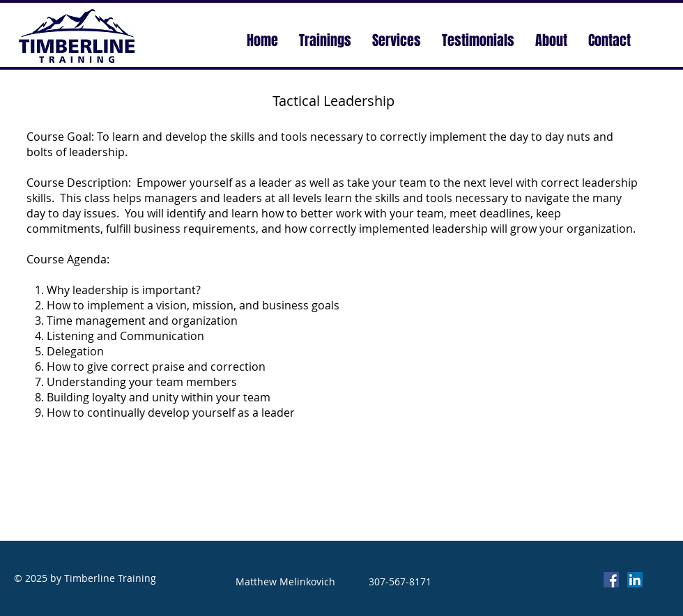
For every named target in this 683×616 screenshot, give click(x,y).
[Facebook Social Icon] (611, 580)
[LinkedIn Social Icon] (635, 580)
